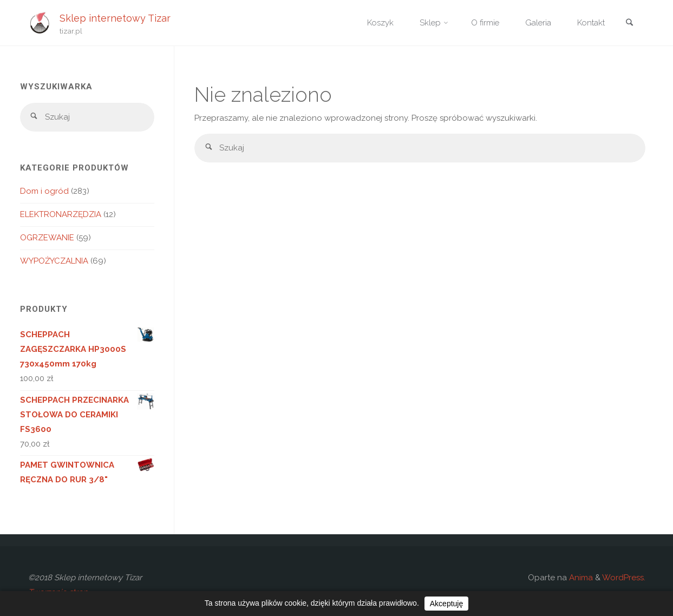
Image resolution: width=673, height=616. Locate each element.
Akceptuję (446, 604)
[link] (630, 24)
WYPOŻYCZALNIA (54, 261)
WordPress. (624, 578)
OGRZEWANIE (47, 238)
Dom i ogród (44, 191)
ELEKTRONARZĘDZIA (61, 214)
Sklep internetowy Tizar (115, 18)
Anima (580, 578)
